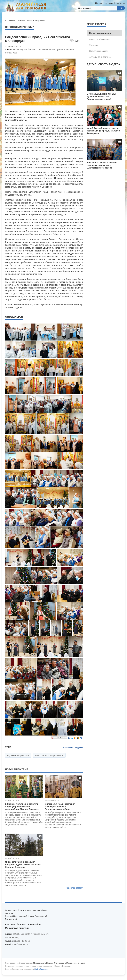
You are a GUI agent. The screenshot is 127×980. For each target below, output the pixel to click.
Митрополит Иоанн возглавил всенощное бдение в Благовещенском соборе (60, 807)
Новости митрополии (36, 20)
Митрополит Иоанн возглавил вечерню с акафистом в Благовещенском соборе (102, 165)
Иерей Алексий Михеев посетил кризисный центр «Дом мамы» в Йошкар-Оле (103, 131)
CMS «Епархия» (41, 969)
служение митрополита (18, 755)
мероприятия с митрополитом (49, 755)
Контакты (120, 3)
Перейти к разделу (74, 888)
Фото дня (94, 45)
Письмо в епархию (104, 3)
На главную (10, 20)
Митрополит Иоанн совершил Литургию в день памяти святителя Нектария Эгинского (23, 865)
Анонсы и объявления (100, 39)
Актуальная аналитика (100, 57)
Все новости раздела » (73, 748)
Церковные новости (99, 51)
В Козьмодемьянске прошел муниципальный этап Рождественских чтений (101, 96)
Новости (21, 20)
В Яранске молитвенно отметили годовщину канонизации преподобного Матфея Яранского (22, 807)
